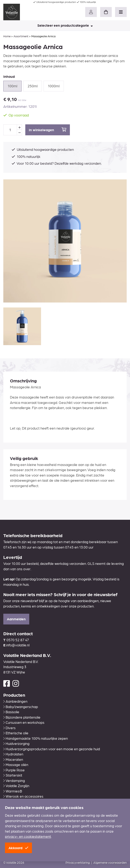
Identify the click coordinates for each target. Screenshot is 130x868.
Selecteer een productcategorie (65, 25)
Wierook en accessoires (23, 796)
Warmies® (13, 791)
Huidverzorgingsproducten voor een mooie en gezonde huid (52, 749)
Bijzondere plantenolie (22, 717)
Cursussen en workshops (24, 722)
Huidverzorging (16, 743)
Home (7, 36)
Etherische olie (16, 733)
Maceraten (13, 759)
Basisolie (11, 712)
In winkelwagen (48, 130)
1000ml (54, 86)
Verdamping (14, 780)
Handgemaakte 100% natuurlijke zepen (36, 738)
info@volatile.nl (18, 645)
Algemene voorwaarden (110, 862)
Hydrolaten (13, 754)
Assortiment (21, 36)
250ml (33, 86)
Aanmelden (16, 619)
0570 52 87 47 (18, 640)
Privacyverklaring (78, 862)
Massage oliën (16, 765)
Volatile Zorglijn (16, 786)
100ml (12, 86)
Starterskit (13, 775)
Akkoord (18, 848)
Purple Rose (14, 770)
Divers (9, 728)
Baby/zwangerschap (21, 707)
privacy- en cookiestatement (28, 836)
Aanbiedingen (15, 701)
